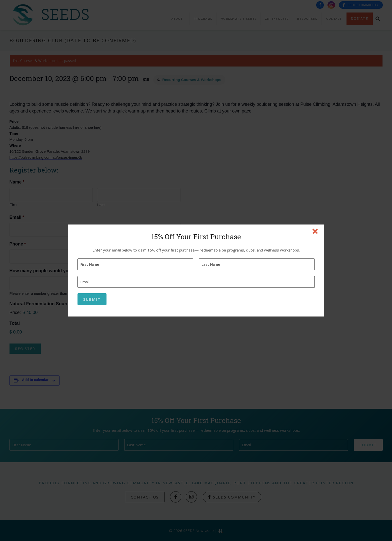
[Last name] (257, 264)
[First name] (135, 264)
